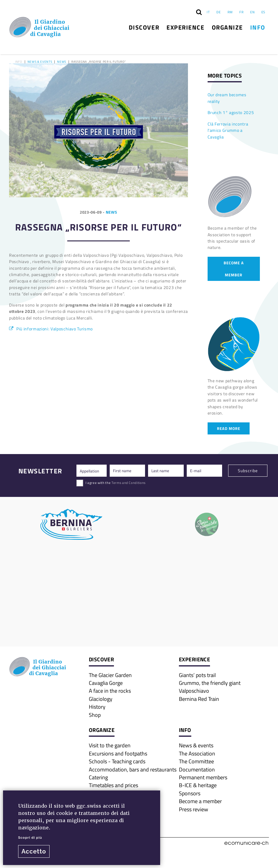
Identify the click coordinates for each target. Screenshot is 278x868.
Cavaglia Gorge (106, 683)
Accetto (34, 851)
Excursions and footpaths (118, 753)
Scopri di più (30, 838)
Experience (185, 27)
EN (252, 12)
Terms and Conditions (129, 483)
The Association (197, 753)
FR (241, 12)
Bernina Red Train (199, 699)
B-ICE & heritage (198, 785)
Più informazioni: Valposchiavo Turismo (55, 329)
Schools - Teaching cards (117, 761)
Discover (144, 27)
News (62, 62)
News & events (40, 62)
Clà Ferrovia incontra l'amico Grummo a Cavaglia (228, 130)
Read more (229, 428)
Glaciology (101, 699)
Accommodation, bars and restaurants (133, 769)
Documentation (197, 769)
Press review (194, 809)
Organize (227, 27)
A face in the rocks (110, 691)
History (97, 707)
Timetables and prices (113, 785)
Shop (95, 715)
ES (263, 12)
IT (208, 12)
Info (258, 27)
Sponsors (190, 793)
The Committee (196, 761)
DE (218, 12)
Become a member (234, 269)
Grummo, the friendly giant (210, 683)
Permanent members (203, 777)
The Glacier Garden (110, 675)
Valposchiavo (194, 691)
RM (230, 12)
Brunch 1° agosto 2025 (231, 112)
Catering (98, 777)
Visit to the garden (110, 745)
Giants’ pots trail (197, 675)
